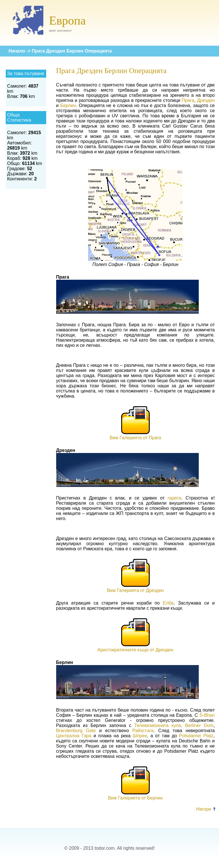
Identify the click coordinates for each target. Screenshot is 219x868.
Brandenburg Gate (76, 731)
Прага (188, 100)
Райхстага (143, 731)
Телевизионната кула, (158, 725)
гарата (175, 498)
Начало (17, 51)
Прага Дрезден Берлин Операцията (72, 51)
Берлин (68, 105)
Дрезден (206, 100)
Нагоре (206, 809)
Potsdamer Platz (196, 736)
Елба (168, 603)
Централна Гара (74, 736)
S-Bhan (207, 715)
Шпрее (140, 736)
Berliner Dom (199, 725)
